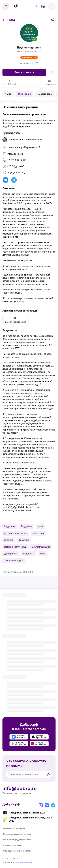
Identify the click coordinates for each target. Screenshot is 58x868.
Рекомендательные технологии (17, 851)
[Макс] (41, 805)
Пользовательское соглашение (17, 834)
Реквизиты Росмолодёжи (14, 829)
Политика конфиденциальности (17, 840)
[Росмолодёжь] (25, 862)
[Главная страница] (16, 6)
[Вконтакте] (47, 805)
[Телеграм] (53, 805)
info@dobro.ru (20, 789)
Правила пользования (12, 845)
